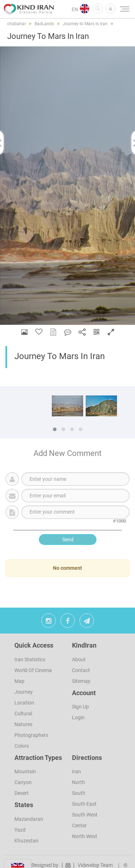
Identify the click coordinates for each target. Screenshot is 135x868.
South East (84, 804)
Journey (24, 692)
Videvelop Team (87, 865)
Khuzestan (26, 841)
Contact (81, 670)
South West (85, 815)
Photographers (31, 735)
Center (79, 826)
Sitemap (81, 681)
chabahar (17, 24)
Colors (22, 746)
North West (85, 836)
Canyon (23, 782)
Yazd (20, 830)
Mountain (25, 771)
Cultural (23, 713)
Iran (76, 771)
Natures (23, 724)
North (78, 782)
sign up (80, 707)
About (79, 659)
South (79, 793)
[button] (111, 9)
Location (24, 703)
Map (19, 681)
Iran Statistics (30, 659)
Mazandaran (29, 819)
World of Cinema (33, 670)
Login (78, 717)
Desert (22, 793)
